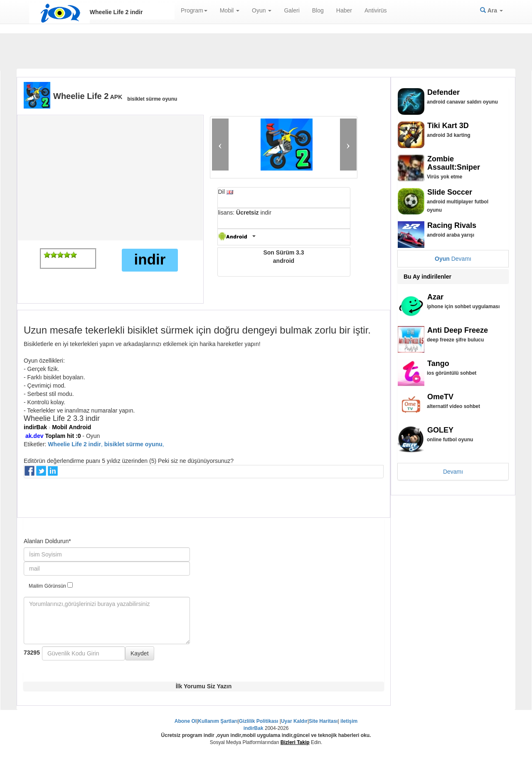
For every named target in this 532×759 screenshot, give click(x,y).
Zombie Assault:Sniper (454, 163)
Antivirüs (376, 10)
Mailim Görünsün (51, 586)
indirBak (35, 427)
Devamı (453, 259)
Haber (344, 10)
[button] (220, 145)
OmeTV (440, 397)
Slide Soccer (450, 192)
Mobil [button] (230, 10)
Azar (435, 297)
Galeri (292, 10)
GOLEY (440, 430)
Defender (443, 92)
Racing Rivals (452, 225)
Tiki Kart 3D (448, 126)
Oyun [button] (262, 10)
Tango (438, 363)
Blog (318, 10)
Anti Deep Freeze (458, 330)
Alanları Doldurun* (47, 541)
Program (194, 10)
